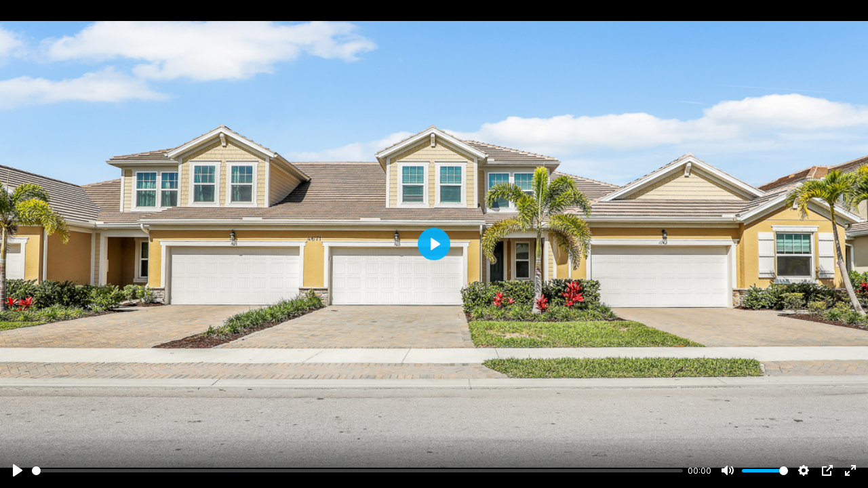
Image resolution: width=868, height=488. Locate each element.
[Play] (18, 470)
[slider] (357, 471)
